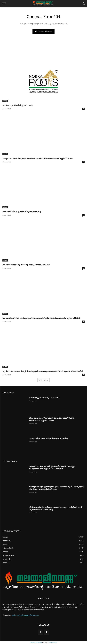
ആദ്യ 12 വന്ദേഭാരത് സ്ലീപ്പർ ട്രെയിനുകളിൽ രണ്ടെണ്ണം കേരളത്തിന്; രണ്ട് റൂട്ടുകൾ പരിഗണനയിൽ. (43, 371)
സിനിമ (5, 154)
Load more (43, 380)
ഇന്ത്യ (5, 367)
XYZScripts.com (53, 643)
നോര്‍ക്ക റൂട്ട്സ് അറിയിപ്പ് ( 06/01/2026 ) (18, 105)
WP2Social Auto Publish (36, 643)
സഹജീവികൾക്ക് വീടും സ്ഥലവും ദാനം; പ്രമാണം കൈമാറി (26, 265)
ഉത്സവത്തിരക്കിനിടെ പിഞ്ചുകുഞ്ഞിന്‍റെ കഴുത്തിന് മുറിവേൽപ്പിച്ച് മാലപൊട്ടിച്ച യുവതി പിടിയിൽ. (41, 318)
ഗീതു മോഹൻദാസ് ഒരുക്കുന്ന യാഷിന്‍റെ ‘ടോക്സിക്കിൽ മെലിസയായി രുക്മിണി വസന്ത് (38, 159)
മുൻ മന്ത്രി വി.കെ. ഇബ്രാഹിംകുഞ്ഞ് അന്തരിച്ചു (22, 212)
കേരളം (5, 101)
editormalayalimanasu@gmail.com (26, 615)
